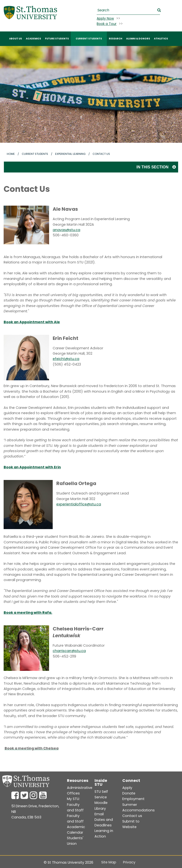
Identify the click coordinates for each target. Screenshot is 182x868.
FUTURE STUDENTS (57, 39)
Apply (127, 788)
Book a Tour (107, 24)
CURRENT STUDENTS (89, 39)
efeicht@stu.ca (66, 359)
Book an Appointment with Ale (32, 322)
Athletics (161, 39)
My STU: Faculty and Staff (75, 804)
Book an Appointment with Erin (32, 467)
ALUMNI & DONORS (138, 39)
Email (99, 814)
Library (100, 808)
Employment (133, 799)
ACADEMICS (33, 39)
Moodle (101, 803)
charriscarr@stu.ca (69, 651)
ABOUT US (16, 39)
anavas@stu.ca (66, 230)
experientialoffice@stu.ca (79, 504)
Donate (129, 793)
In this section (153, 167)
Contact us (132, 816)
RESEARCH (116, 39)
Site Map (109, 862)
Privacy (129, 862)
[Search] (128, 10)
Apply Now (105, 18)
